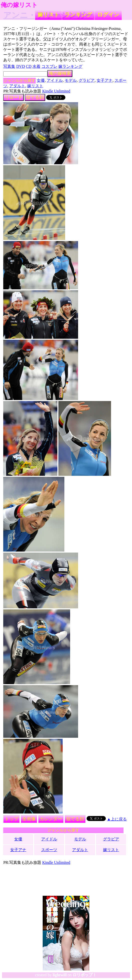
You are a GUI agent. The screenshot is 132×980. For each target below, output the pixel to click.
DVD (21, 66)
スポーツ (49, 850)
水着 (36, 66)
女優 (41, 80)
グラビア (87, 80)
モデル (71, 80)
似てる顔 (35, 97)
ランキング (78, 15)
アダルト (17, 86)
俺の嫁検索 (60, 74)
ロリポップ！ (85, 975)
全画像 (29, 819)
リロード (13, 97)
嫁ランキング (70, 66)
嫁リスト (49, 15)
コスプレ (49, 66)
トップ (11, 819)
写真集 (9, 66)
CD (29, 66)
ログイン (108, 15)
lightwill (60, 975)
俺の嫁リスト (19, 5)
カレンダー (51, 819)
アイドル (55, 80)
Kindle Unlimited (56, 91)
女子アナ (105, 80)
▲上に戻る (117, 819)
